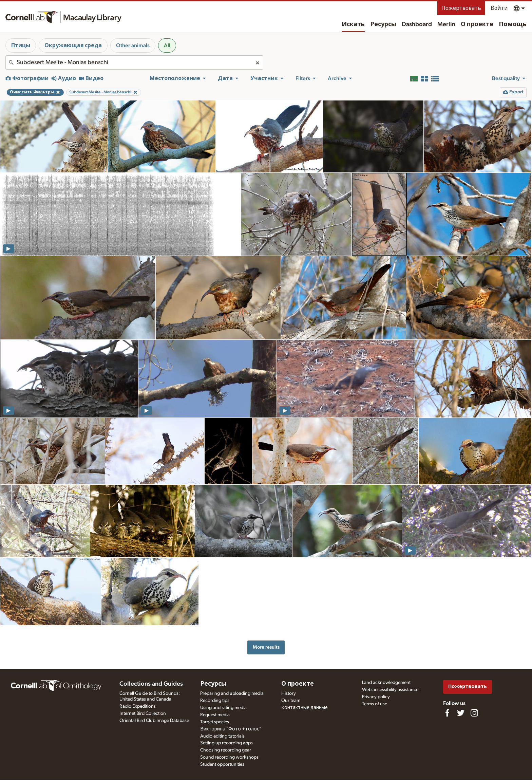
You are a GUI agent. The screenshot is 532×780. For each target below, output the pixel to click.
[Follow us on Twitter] (461, 713)
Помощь (513, 24)
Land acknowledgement (386, 683)
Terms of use (375, 704)
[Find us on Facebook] (447, 713)
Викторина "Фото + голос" (231, 729)
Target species (215, 722)
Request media (215, 715)
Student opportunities (222, 764)
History (289, 693)
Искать (353, 24)
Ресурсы (383, 24)
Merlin (446, 24)
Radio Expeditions (138, 706)
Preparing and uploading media (232, 693)
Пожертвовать (461, 8)
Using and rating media (223, 708)
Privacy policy (376, 697)
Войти (499, 8)
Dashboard (417, 24)
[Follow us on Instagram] (474, 713)
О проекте (477, 24)
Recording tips (215, 701)
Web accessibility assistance (390, 690)
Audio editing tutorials (222, 736)
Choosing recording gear (226, 750)
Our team (291, 701)
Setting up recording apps (226, 743)
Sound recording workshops (229, 757)
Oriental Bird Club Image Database (154, 721)
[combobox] (134, 62)
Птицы (21, 45)
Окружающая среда (73, 45)
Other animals (133, 45)
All (167, 45)
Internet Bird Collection (143, 713)
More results (266, 647)
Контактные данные (305, 708)
